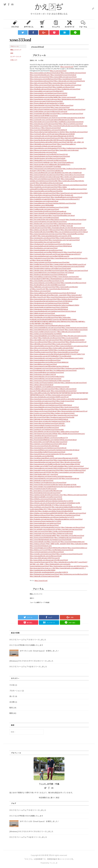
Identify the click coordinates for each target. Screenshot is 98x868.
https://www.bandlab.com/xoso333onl (42, 409)
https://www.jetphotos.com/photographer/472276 (46, 148)
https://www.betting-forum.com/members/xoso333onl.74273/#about (52, 272)
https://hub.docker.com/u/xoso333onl (42, 122)
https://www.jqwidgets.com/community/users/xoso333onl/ (49, 95)
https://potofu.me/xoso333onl (74, 466)
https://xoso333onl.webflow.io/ (64, 162)
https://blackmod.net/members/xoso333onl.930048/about (48, 274)
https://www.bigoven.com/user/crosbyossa (43, 99)
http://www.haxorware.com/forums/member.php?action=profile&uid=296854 (54, 305)
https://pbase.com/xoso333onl (79, 468)
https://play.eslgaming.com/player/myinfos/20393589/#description (51, 476)
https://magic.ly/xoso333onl (65, 401)
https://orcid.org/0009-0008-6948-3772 (42, 505)
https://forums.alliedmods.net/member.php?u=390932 (47, 103)
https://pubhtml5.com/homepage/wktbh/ (43, 535)
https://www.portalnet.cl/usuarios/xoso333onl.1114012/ (48, 425)
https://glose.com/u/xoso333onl (40, 107)
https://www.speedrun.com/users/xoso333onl (69, 472)
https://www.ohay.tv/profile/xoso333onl (73, 470)
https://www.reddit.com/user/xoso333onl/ (63, 77)
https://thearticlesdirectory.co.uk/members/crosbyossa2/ (64, 279)
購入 (42, 24)
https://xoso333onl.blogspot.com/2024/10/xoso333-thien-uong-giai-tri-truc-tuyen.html (57, 118)
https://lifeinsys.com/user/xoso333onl (75, 495)
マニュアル (56, 24)
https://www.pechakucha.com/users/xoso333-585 (46, 478)
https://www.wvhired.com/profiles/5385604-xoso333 (47, 252)
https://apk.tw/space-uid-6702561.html (42, 472)
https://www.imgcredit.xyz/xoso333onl (66, 352)
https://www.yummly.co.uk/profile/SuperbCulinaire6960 (70, 399)
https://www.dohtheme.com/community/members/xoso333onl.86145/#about (55, 450)
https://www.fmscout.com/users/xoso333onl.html (72, 193)
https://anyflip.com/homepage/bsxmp (61, 531)
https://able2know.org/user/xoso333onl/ (74, 383)
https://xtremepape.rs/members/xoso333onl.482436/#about (49, 309)
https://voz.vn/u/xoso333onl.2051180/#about (44, 446)
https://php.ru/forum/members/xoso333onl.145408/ (46, 109)
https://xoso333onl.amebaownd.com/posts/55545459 (67, 266)
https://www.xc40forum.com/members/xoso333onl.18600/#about (51, 405)
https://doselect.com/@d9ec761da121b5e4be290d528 (56, 511)
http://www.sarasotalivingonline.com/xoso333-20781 (55, 236)
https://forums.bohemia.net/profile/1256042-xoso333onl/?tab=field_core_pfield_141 (57, 142)
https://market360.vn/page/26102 (41, 199)
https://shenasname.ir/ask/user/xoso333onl (68, 224)
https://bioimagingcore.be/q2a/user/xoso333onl (45, 493)
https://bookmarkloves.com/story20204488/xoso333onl (48, 285)
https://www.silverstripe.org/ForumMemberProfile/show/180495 (50, 325)
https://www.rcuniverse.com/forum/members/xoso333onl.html (50, 262)
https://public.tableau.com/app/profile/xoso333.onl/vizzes (48, 111)
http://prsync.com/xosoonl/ (67, 97)
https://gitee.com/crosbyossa (39, 215)
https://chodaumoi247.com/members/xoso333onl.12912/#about (51, 244)
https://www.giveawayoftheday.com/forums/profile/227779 (49, 438)
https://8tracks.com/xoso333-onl (76, 342)
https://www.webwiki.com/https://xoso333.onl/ (45, 542)
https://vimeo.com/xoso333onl (40, 77)
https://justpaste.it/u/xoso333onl (40, 258)
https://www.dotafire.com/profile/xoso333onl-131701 (47, 281)
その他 (12, 685)
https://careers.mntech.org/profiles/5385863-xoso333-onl (68, 264)
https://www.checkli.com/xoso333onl (42, 460)
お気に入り (14, 60)
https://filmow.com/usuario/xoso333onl (42, 150)
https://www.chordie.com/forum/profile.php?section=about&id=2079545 (53, 484)
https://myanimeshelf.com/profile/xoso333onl (44, 427)
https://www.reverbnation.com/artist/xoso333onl (45, 523)
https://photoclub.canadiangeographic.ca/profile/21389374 (49, 572)
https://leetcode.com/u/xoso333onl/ (69, 332)
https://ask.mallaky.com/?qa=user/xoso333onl (44, 340)
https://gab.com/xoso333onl (39, 83)
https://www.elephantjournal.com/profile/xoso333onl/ (47, 330)
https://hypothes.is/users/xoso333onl (41, 352)
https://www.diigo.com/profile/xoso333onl (70, 535)
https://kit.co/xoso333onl (38, 417)
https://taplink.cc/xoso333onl (39, 126)
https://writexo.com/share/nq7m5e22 (63, 413)
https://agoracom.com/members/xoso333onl (73, 185)
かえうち (48, 855)
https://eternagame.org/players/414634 (72, 340)
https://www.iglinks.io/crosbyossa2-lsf (42, 277)
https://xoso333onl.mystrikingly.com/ (42, 162)
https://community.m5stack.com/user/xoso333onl (46, 146)
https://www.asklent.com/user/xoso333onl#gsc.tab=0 (47, 91)
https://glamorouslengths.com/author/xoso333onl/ (46, 497)
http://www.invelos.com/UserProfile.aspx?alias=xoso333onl (49, 442)
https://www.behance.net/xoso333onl (42, 81)
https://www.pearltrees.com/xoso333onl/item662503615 (48, 315)
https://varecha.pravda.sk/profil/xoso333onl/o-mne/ (46, 495)
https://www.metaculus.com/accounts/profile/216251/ (47, 376)
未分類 (12, 702)
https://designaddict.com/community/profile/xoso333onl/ (48, 160)
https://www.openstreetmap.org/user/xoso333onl (46, 327)
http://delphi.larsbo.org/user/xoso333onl (43, 193)
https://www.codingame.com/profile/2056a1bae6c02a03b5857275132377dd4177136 (57, 354)
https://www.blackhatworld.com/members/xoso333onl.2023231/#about (53, 311)
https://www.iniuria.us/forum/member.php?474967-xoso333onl (50, 380)
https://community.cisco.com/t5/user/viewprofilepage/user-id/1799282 (52, 120)
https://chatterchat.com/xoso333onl (69, 89)
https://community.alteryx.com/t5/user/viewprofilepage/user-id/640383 (52, 134)
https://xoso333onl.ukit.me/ (70, 478)
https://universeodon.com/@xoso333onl (43, 238)
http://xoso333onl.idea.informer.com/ (57, 289)
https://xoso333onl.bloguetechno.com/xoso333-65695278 (48, 130)
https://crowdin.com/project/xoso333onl (43, 554)
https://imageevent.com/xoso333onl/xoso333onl (45, 368)
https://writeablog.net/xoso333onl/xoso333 (68, 537)
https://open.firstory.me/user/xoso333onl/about (45, 195)
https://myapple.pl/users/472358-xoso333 (43, 489)
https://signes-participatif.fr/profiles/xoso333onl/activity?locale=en (48, 188)
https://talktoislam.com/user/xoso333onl (43, 287)
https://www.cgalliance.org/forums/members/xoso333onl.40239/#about (53, 293)
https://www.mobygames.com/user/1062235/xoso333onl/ (48, 221)
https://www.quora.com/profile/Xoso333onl (44, 79)
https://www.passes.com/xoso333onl (60, 395)
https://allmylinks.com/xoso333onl (41, 344)
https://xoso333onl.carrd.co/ (73, 252)
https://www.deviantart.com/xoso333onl (43, 105)
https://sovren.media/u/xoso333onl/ (76, 330)
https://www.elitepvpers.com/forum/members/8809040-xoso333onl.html (53, 203)
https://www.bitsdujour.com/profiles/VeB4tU (44, 97)
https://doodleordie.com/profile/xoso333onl (44, 317)
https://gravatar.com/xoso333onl (71, 85)
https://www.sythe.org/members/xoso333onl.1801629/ (47, 423)
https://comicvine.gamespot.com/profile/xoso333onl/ (47, 552)
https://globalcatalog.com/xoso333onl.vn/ (71, 99)
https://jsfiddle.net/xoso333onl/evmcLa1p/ (71, 433)
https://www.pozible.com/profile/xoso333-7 (66, 199)
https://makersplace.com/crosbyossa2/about (44, 201)
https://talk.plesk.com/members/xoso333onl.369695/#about (49, 419)
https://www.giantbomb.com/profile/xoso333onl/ (46, 556)
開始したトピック (16, 50)
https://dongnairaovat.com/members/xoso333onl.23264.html (49, 303)
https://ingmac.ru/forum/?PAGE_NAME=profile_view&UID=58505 (50, 544)
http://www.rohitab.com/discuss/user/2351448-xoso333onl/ (49, 560)
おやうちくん (29, 24)
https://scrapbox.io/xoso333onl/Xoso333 (69, 554)
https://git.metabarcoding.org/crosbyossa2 (49, 183)
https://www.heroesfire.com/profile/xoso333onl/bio (46, 191)
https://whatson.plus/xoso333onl (68, 299)
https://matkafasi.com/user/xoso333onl (42, 389)
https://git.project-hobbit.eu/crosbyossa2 (73, 230)
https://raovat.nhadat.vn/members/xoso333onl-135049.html (49, 307)
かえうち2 (15, 24)
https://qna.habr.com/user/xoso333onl (70, 529)
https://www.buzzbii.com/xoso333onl (66, 415)
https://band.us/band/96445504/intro (42, 537)
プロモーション (15, 691)
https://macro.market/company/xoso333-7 (43, 332)
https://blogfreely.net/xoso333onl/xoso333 (43, 89)
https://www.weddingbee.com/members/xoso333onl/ (47, 372)
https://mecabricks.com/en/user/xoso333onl (44, 187)
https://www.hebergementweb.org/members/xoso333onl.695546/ (51, 539)
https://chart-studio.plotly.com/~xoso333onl (44, 474)
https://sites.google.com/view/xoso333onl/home (69, 81)
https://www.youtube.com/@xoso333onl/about (45, 73)
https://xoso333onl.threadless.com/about (62, 215)
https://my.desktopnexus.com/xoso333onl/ (63, 370)
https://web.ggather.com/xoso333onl (75, 189)
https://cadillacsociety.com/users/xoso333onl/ (44, 209)
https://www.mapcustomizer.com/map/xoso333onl (46, 234)
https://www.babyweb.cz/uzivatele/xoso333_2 (71, 568)
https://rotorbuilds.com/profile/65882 (42, 456)
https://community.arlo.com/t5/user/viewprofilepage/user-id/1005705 (52, 136)
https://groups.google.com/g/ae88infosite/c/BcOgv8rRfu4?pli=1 (50, 164)
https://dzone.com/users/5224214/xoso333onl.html (46, 101)
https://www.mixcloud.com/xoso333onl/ (75, 327)
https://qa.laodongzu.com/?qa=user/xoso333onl (64, 240)
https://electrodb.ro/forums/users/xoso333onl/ (45, 576)
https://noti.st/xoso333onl (64, 505)
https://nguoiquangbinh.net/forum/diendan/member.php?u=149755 (51, 501)
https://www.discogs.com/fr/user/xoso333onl (44, 124)
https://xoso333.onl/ (67, 67)
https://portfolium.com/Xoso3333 (41, 507)
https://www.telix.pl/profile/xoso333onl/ (74, 283)
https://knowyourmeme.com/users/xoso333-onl (72, 411)
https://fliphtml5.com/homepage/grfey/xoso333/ (45, 527)
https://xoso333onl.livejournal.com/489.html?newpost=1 (64, 297)
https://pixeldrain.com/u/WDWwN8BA (42, 205)
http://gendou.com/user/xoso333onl (76, 270)
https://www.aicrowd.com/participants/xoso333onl (46, 168)
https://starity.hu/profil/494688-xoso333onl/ (44, 115)
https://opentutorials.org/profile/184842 (43, 570)
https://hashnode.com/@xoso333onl (50, 338)
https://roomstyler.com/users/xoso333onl (43, 401)
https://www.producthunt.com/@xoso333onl (44, 525)
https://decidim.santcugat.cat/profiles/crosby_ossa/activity (48, 295)
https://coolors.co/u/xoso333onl (40, 413)
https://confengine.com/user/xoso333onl (70, 113)
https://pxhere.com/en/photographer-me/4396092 (46, 334)
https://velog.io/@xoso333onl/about (42, 385)
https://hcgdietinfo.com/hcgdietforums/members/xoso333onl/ (50, 387)
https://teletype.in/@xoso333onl (40, 515)
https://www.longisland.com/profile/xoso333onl (45, 360)
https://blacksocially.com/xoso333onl (42, 224)
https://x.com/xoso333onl (58, 71)
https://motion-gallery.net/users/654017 (61, 348)
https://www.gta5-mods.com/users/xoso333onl (45, 470)
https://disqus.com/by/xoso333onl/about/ (43, 411)
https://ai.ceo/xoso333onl (70, 338)
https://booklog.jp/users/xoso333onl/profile (60, 417)
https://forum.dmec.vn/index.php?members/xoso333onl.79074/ (50, 421)
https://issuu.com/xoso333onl (60, 107)
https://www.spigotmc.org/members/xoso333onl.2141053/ (49, 93)
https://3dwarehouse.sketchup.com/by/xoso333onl (66, 519)
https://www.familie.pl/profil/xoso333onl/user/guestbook (48, 211)
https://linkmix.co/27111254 (39, 550)
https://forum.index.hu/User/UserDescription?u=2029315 (47, 132)
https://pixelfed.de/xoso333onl (40, 264)
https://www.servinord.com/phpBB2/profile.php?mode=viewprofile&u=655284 (55, 464)
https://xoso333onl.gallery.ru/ (66, 144)
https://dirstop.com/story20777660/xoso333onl (45, 230)
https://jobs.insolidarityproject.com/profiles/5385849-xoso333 (50, 256)
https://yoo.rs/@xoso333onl (39, 342)
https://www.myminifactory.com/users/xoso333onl (72, 346)
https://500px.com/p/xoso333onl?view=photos (45, 85)
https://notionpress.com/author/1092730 (43, 374)
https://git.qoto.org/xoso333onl (70, 462)
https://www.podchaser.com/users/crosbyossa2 (45, 177)
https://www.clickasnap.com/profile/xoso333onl (45, 283)
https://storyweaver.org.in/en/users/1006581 (44, 433)
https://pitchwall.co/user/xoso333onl (42, 480)
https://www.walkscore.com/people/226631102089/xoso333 (49, 468)
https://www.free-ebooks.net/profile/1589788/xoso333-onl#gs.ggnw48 (52, 140)
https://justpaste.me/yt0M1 (79, 544)
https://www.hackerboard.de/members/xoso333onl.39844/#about (51, 246)
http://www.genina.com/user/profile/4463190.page (46, 491)
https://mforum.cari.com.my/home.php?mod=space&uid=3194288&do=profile (55, 503)
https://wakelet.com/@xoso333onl (63, 87)
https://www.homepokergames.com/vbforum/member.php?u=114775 (52, 517)
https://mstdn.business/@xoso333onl (68, 238)
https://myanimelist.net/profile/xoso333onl (43, 113)
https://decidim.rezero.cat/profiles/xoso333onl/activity (47, 270)
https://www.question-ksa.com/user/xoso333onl (45, 242)
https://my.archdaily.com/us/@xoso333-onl (44, 529)
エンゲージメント (16, 56)
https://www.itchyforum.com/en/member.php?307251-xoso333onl (51, 454)
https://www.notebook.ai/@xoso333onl (67, 460)
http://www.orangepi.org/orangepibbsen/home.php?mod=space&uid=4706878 (55, 486)
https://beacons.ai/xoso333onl (51, 128)
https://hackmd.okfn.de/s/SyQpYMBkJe (42, 232)
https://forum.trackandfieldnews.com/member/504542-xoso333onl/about (53, 440)
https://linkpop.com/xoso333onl (40, 291)
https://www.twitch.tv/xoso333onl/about (63, 75)
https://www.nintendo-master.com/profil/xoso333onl (47, 403)
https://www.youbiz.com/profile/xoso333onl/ (44, 217)
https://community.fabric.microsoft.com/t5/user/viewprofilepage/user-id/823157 (55, 254)
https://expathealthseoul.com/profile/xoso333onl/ (66, 197)
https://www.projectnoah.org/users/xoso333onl (45, 175)
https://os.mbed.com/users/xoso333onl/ (67, 350)
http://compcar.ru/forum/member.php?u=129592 (45, 521)
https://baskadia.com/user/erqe (40, 519)
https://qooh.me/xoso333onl (70, 407)
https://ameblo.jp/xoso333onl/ (40, 266)
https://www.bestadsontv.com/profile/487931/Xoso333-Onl (49, 154)
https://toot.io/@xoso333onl (39, 240)
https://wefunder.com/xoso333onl (75, 513)
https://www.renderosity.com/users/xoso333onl (45, 358)
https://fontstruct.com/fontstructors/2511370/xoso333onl (48, 482)
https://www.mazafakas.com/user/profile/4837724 (46, 226)
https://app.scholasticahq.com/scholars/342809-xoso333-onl (49, 397)
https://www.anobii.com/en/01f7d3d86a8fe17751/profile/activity (51, 356)
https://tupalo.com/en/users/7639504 (42, 350)
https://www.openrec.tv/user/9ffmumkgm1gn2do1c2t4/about (49, 366)
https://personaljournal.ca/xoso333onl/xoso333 (45, 138)
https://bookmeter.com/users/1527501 (67, 409)
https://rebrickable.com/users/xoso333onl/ (43, 144)
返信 (12, 53)
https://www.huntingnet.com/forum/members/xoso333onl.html (50, 156)
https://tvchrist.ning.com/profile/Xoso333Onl (74, 574)
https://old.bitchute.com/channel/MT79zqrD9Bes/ (45, 166)
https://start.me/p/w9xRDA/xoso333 (72, 138)
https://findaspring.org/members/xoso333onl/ (44, 574)
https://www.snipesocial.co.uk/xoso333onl (43, 299)
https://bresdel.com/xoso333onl (76, 219)
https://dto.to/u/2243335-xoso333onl (71, 124)
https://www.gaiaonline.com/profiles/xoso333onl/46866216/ (49, 362)
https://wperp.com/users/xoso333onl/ (72, 177)
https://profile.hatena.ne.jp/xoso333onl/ (61, 550)
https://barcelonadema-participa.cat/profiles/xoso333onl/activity (50, 268)
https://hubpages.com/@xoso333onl (73, 527)
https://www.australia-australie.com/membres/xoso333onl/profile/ (52, 180)
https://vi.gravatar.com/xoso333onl (41, 87)
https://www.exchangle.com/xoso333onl (64, 391)
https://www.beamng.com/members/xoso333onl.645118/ (48, 448)
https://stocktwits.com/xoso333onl (77, 132)
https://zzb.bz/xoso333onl (57, 342)
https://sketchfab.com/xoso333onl (74, 109)
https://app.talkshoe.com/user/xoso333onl (43, 364)
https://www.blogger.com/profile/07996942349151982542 (48, 548)
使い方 (12, 696)
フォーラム (83, 24)
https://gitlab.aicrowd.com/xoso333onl (42, 313)
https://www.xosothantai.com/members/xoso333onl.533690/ (49, 207)
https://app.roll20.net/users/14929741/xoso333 (45, 558)
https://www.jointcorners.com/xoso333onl (43, 152)
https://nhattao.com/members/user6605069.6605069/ (47, 513)
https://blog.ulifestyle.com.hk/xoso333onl (43, 431)
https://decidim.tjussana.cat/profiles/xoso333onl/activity (48, 158)
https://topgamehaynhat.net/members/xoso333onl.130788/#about (51, 301)
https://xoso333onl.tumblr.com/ (40, 75)
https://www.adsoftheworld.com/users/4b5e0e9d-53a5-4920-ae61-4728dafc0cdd (56, 173)
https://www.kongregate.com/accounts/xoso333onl (46, 250)
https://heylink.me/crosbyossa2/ (63, 533)
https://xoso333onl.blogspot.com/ (41, 546)
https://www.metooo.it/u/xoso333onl (72, 175)
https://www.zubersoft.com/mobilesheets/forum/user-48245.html (50, 213)
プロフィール (15, 46)
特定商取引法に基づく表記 (49, 797)
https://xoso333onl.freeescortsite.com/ (73, 542)
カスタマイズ (69, 24)
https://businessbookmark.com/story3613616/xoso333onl (66, 228)
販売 (11, 708)
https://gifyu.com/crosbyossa (39, 348)
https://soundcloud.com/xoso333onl (70, 79)
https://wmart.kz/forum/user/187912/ (42, 562)
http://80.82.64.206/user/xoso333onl (41, 415)
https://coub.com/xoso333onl (62, 344)
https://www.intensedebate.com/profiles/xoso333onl (47, 336)
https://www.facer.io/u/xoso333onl (41, 399)
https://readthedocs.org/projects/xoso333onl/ (69, 122)
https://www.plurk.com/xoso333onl (41, 533)
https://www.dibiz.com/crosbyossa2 (67, 150)
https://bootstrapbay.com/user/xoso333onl (44, 248)
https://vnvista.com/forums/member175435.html (45, 383)
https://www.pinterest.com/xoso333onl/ (73, 73)
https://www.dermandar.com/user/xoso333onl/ (45, 462)
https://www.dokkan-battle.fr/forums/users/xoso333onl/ (48, 452)
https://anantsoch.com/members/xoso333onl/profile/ (47, 429)
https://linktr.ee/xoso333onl (65, 105)
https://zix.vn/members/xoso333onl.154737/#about (71, 232)
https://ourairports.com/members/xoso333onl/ (65, 515)
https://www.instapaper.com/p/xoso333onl (62, 83)
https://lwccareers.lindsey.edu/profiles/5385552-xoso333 (48, 219)
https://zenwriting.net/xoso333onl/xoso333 (44, 436)
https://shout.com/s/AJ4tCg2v (42, 260)
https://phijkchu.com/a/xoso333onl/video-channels (46, 499)
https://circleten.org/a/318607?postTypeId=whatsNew (47, 466)
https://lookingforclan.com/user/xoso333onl (44, 185)
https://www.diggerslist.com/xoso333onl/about (45, 407)
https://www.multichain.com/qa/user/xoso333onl (45, 378)
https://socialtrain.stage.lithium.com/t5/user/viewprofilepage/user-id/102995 (54, 458)
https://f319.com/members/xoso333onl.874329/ (45, 179)
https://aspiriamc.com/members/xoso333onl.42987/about (48, 444)
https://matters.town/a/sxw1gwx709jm (75, 148)
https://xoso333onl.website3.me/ (53, 171)
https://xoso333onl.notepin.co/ (77, 548)
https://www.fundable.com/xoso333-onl (43, 346)
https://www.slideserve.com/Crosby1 (72, 358)
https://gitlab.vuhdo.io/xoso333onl (68, 431)
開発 (11, 713)
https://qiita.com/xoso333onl (39, 531)
